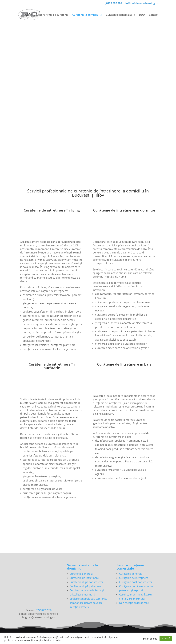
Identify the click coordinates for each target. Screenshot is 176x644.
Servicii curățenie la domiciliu (83, 567)
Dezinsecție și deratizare (134, 603)
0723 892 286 (114, 3)
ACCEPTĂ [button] (166, 638)
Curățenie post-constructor (136, 582)
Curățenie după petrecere (85, 586)
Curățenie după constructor (86, 582)
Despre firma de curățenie (52, 15)
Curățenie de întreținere (84, 578)
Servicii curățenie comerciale (130, 567)
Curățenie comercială (119, 15)
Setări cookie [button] (150, 639)
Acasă (29, 15)
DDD (142, 15)
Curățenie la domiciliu (85, 15)
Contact (154, 15)
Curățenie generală (81, 574)
